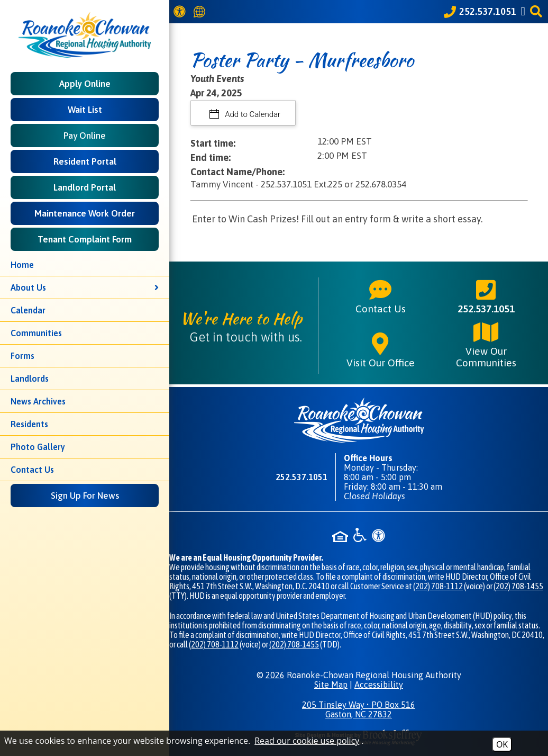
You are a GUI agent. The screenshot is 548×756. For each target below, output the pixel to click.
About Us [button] (85, 287)
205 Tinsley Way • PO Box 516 (359, 709)
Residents (29, 424)
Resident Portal (85, 161)
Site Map (331, 685)
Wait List (85, 110)
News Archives (38, 401)
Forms (22, 356)
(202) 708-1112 (438, 586)
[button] (538, 11)
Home (22, 265)
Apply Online (85, 84)
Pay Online (85, 136)
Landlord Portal (85, 187)
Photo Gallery (38, 447)
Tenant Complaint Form (85, 239)
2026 (275, 675)
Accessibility (379, 685)
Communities (36, 333)
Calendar (28, 310)
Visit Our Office (381, 350)
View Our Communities (486, 344)
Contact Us (32, 470)
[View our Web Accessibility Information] (181, 11)
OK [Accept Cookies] (502, 744)
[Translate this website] (201, 12)
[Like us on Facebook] (525, 11)
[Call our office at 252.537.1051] (480, 12)
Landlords (30, 379)
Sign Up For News (85, 496)
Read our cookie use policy (307, 741)
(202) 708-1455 (518, 586)
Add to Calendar (252, 114)
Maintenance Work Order (85, 213)
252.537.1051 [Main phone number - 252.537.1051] (486, 296)
